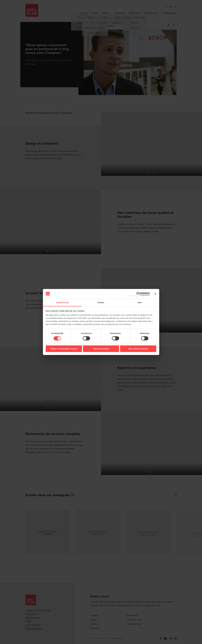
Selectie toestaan (101, 349)
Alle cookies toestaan (138, 349)
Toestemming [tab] (62, 302)
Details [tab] (101, 302)
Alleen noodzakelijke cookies (64, 349)
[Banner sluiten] (155, 294)
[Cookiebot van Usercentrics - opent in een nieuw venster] (138, 294)
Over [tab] (140, 302)
